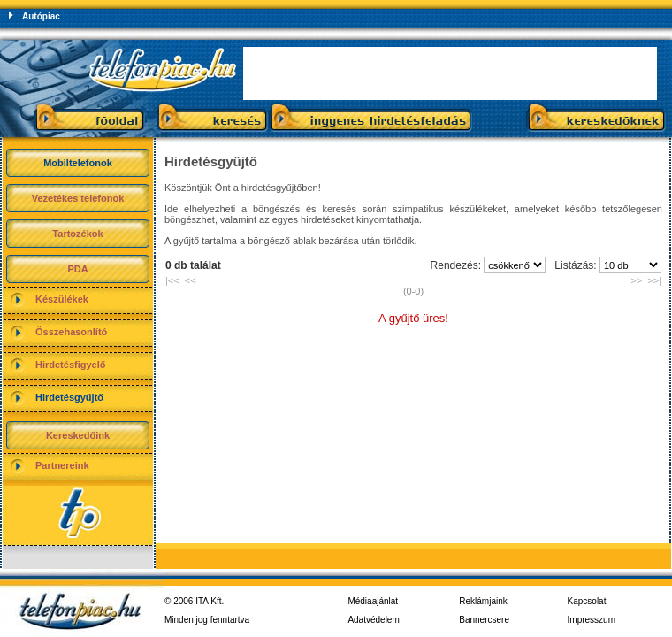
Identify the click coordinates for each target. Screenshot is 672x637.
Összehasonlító (71, 332)
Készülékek (62, 299)
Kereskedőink (78, 435)
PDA (77, 269)
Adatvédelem (373, 620)
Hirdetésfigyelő (70, 365)
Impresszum (592, 620)
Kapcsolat (587, 601)
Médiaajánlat (373, 601)
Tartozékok (77, 234)
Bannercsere (484, 620)
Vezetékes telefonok (78, 198)
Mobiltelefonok (78, 163)
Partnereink (62, 465)
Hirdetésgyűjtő (69, 397)
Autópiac (41, 16)
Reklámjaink (483, 601)
